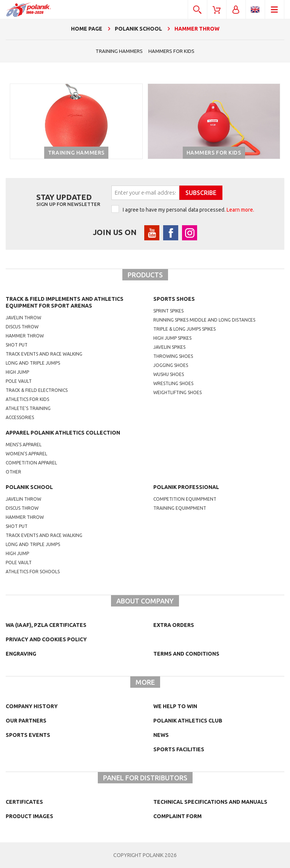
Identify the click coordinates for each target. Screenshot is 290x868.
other (13, 472)
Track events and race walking (44, 354)
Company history (32, 706)
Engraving (21, 654)
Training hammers (119, 51)
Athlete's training (28, 408)
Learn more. (240, 210)
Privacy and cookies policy (46, 639)
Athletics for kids (27, 399)
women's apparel (26, 454)
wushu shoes (169, 374)
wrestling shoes (173, 383)
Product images (29, 816)
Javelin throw (23, 318)
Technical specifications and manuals (210, 802)
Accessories (20, 417)
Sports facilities (179, 749)
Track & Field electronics (37, 390)
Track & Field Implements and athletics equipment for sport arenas (65, 302)
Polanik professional (186, 487)
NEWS (161, 735)
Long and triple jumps (33, 363)
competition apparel (31, 463)
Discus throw (22, 327)
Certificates (24, 802)
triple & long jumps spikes (184, 329)
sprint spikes (168, 311)
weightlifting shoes (177, 392)
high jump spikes (172, 338)
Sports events (28, 735)
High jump (17, 372)
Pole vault (19, 381)
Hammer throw (25, 336)
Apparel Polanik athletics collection (63, 433)
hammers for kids (171, 51)
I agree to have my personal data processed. (188, 210)
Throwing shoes (173, 356)
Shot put (17, 345)
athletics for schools (33, 572)
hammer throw (25, 517)
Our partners (26, 721)
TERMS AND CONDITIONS (186, 654)
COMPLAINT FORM (177, 816)
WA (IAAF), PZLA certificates (46, 625)
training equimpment (180, 508)
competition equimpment (185, 499)
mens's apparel (24, 445)
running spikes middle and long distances (204, 320)
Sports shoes (174, 299)
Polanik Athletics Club (188, 721)
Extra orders (174, 625)
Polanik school (29, 487)
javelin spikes (169, 347)
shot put (17, 526)
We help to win (175, 706)
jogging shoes (171, 365)
